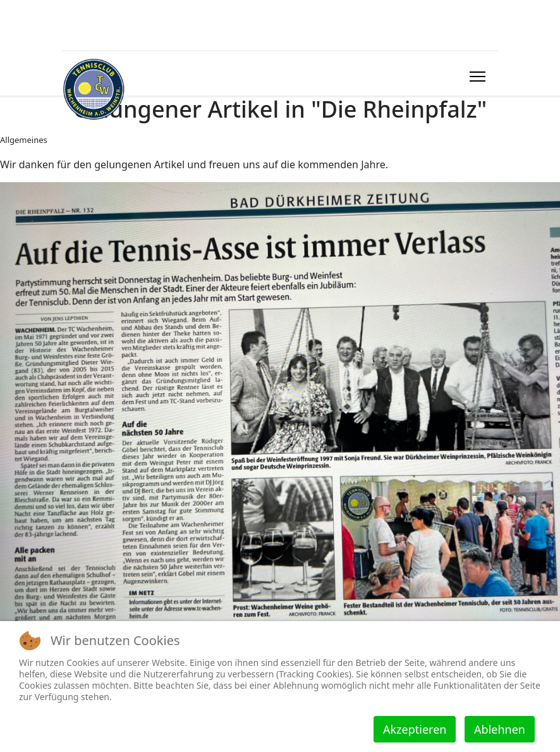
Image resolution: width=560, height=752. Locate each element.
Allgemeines (24, 140)
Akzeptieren (415, 729)
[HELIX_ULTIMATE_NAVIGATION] (478, 77)
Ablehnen (500, 729)
